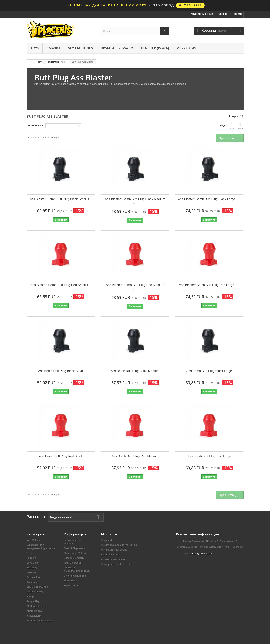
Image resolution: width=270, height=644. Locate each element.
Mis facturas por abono (114, 550)
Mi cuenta (109, 534)
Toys (35, 48)
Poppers (31, 558)
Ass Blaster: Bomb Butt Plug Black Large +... (209, 199)
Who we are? (71, 581)
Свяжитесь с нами (202, 14)
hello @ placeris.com (202, 554)
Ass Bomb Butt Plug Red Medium (135, 456)
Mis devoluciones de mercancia (119, 545)
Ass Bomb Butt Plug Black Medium (135, 371)
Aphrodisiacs (34, 611)
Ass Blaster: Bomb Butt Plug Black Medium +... (135, 201)
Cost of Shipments (74, 548)
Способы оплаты (74, 558)
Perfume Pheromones (39, 621)
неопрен (32, 596)
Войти (238, 14)
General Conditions (75, 576)
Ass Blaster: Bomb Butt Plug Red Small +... (61, 285)
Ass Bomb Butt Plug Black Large (209, 371)
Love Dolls (33, 563)
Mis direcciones (110, 555)
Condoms (32, 582)
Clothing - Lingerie (37, 606)
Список (240, 126)
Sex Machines (81, 48)
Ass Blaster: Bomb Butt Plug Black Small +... (61, 199)
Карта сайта (71, 585)
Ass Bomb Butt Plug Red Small (61, 456)
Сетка (232, 126)
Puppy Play (186, 48)
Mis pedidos (108, 540)
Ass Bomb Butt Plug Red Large (209, 456)
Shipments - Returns (75, 553)
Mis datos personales (113, 559)
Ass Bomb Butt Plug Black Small (61, 371)
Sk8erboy (32, 568)
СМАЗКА (53, 48)
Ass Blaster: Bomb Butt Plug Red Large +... (209, 285)
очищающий (34, 616)
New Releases (35, 540)
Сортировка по (35, 126)
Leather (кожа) (155, 48)
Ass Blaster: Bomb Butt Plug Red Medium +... (135, 287)
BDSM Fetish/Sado (117, 48)
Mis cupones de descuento (116, 564)
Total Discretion (73, 563)
